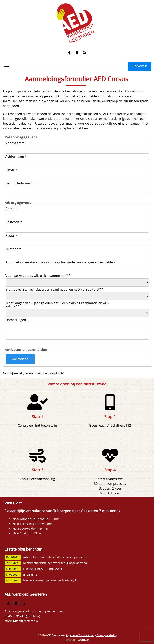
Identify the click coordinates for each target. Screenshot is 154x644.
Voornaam (15, 143)
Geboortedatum (19, 183)
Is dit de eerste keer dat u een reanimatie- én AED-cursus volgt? (54, 289)
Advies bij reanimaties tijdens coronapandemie (56, 557)
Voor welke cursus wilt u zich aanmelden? (38, 276)
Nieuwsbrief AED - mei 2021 (43, 569)
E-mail (11, 170)
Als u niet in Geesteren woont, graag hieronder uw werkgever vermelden (61, 262)
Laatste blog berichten (23, 549)
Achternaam (16, 156)
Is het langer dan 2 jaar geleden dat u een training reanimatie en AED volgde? (57, 305)
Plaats (11, 235)
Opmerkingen (16, 320)
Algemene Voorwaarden (80, 635)
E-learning (30, 575)
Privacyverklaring (107, 635)
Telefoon (13, 249)
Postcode (14, 222)
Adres (11, 209)
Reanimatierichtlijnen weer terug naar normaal (55, 563)
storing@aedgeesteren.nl (22, 621)
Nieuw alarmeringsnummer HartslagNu (50, 580)
